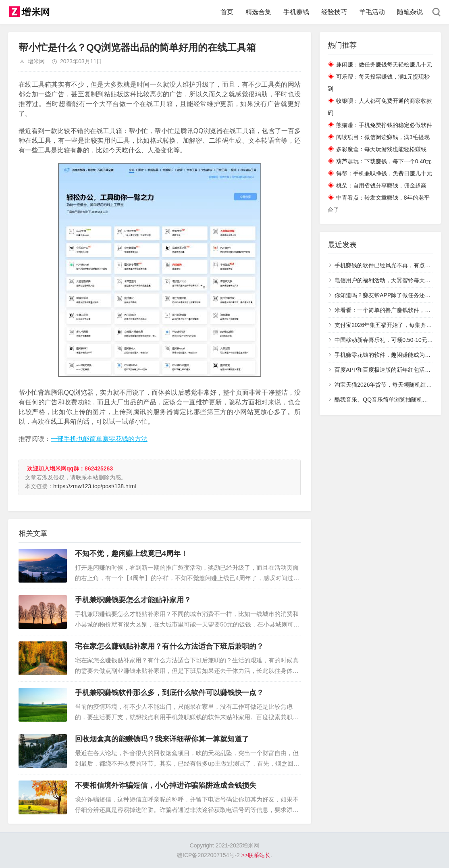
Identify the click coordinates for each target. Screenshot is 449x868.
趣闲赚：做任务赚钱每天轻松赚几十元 (384, 65)
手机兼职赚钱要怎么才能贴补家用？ (133, 600)
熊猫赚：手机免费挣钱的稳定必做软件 (384, 125)
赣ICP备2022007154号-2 (208, 855)
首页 (227, 12)
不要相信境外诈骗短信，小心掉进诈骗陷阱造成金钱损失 (166, 785)
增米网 (36, 61)
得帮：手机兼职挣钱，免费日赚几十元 (384, 173)
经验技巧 (334, 12)
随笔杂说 (410, 12)
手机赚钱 (296, 12)
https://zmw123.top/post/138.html (95, 486)
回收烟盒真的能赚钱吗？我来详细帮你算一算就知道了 (162, 739)
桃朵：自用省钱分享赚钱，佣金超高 (381, 185)
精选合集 (258, 12)
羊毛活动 (372, 12)
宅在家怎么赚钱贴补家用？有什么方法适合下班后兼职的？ (169, 646)
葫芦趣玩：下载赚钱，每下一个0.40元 (384, 161)
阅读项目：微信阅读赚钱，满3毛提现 (383, 137)
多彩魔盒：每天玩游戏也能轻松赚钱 (381, 149)
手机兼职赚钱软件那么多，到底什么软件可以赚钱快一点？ (169, 693)
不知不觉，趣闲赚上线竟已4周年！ (131, 554)
